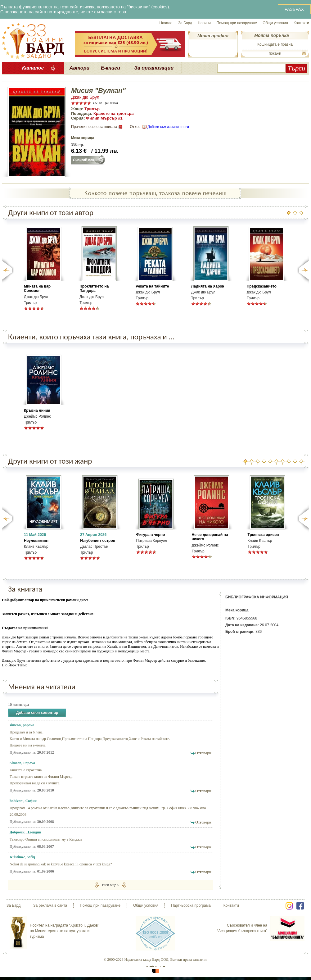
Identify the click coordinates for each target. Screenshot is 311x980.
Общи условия (275, 23)
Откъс (135, 127)
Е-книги (110, 68)
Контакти (301, 23)
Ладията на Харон (208, 286)
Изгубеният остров (98, 541)
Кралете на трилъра (113, 113)
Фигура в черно (151, 535)
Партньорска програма (191, 905)
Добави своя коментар (37, 713)
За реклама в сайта (50, 905)
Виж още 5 (110, 885)
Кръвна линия (37, 411)
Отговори (203, 753)
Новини (204, 23)
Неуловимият (36, 541)
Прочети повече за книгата (94, 127)
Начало (166, 23)
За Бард (185, 23)
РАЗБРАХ (294, 9)
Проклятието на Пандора (94, 288)
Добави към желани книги (168, 127)
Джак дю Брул (85, 97)
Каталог (33, 68)
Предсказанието (262, 286)
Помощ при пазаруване (237, 23)
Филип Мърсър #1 (104, 118)
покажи (275, 53)
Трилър (92, 109)
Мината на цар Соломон (37, 288)
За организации (154, 68)
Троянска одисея (263, 535)
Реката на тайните (152, 286)
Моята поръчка (271, 35)
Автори (79, 68)
